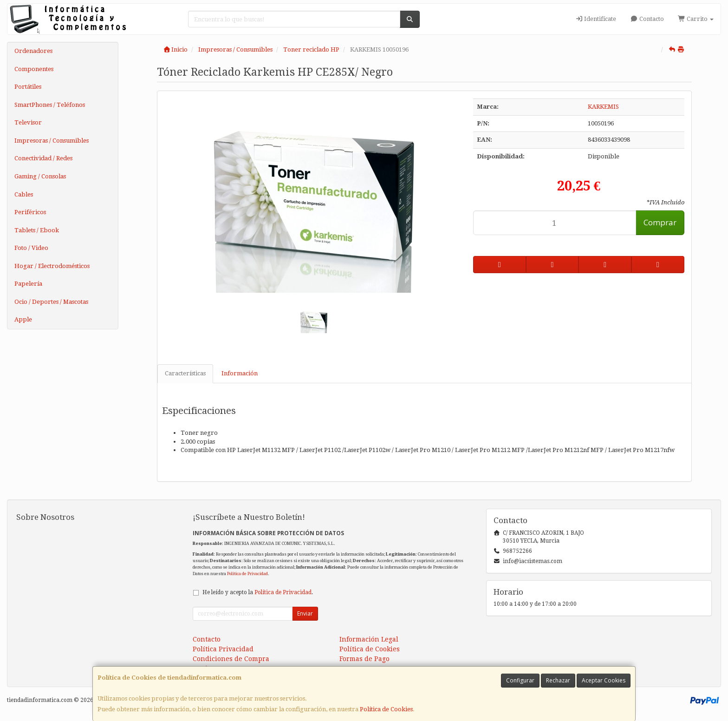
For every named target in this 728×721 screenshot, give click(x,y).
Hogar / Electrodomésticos (52, 266)
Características (185, 373)
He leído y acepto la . (258, 592)
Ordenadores (33, 51)
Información (240, 373)
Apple (23, 319)
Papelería (28, 284)
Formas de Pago (364, 659)
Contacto (647, 19)
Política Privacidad (223, 649)
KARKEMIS (603, 107)
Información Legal (369, 639)
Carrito (696, 19)
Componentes (34, 69)
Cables (24, 194)
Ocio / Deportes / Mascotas (51, 302)
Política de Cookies (386, 709)
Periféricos (30, 212)
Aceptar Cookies (604, 680)
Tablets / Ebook (37, 230)
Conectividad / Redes (43, 158)
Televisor (28, 122)
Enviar (305, 613)
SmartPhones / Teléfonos (50, 105)
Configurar (520, 680)
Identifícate (596, 19)
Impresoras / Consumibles (52, 141)
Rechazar (558, 680)
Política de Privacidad (247, 574)
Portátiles (28, 87)
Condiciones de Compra (231, 659)
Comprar (660, 222)
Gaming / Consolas (40, 176)
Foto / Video (31, 248)
